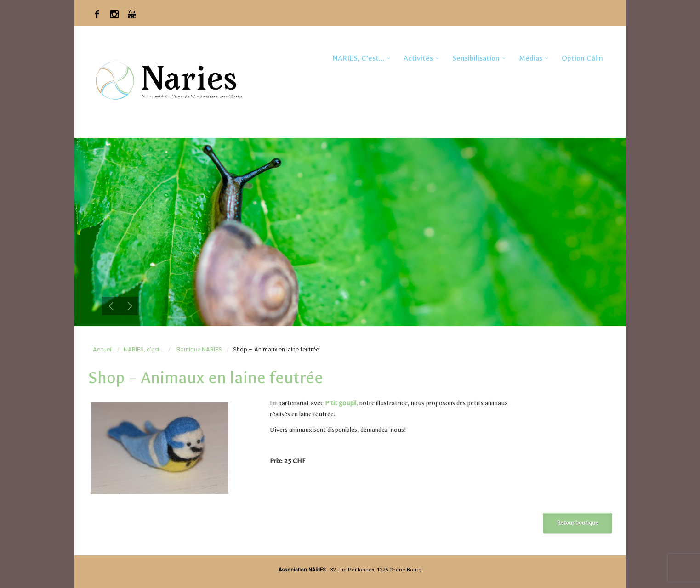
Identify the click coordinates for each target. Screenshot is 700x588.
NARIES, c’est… (358, 58)
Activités (418, 58)
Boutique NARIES (199, 349)
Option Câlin (582, 58)
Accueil (103, 349)
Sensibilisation (476, 58)
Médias (531, 58)
